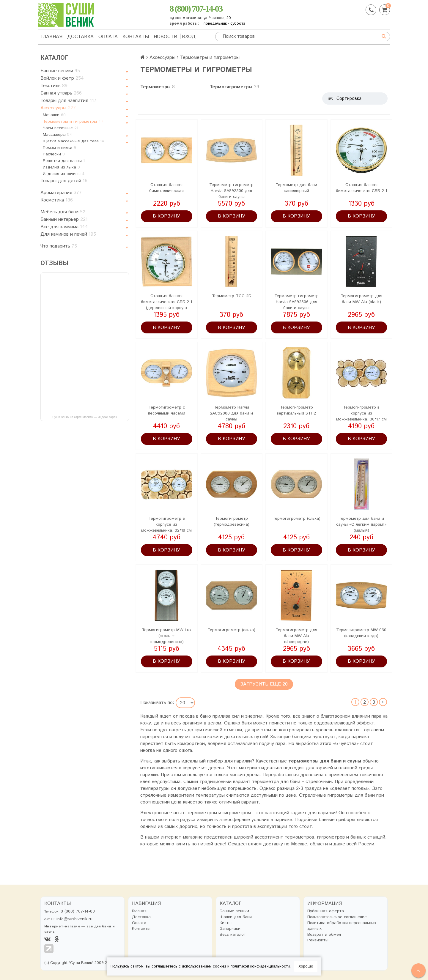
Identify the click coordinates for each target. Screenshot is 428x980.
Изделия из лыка (61, 167)
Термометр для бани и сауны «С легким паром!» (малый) (361, 524)
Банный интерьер (64, 219)
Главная (51, 37)
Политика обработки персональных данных (342, 926)
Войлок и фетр (62, 78)
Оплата (108, 37)
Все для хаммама (64, 227)
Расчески (54, 154)
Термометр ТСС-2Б (232, 296)
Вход (189, 37)
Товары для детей (64, 181)
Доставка (80, 37)
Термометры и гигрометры (73, 122)
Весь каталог (233, 935)
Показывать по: (157, 703)
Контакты (136, 37)
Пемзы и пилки (59, 148)
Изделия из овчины (64, 174)
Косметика (57, 200)
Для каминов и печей (68, 234)
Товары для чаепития (69, 101)
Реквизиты (318, 940)
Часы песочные (60, 128)
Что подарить (59, 246)
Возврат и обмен (324, 935)
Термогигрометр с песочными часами (167, 410)
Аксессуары (58, 108)
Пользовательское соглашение (337, 917)
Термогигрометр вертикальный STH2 (296, 410)
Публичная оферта (326, 911)
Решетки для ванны (64, 161)
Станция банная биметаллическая (166, 188)
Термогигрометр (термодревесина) (232, 521)
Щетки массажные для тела (74, 141)
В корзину (166, 216)
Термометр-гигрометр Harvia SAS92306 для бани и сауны (296, 302)
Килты (226, 923)
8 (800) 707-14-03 (196, 8)
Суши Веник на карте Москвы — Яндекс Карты (85, 417)
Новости (165, 37)
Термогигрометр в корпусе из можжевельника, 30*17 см (361, 413)
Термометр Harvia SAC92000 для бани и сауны (231, 413)
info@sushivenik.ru (74, 919)
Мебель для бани (63, 212)
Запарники (230, 929)
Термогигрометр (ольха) (296, 519)
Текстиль (54, 86)
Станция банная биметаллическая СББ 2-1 (361, 188)
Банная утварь (61, 93)
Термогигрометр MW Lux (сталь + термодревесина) (167, 636)
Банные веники (60, 71)
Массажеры (58, 135)
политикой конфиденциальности (260, 966)
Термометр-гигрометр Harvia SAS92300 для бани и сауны (231, 191)
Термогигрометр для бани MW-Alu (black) (361, 299)
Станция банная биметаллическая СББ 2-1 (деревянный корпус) (166, 302)
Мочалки (54, 115)
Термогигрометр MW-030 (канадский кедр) (361, 633)
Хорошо (306, 966)
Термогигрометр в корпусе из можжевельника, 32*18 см (166, 524)
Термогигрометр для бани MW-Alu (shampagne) (296, 636)
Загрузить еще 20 (264, 684)
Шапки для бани (236, 917)
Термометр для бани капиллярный (296, 188)
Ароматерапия (61, 193)
